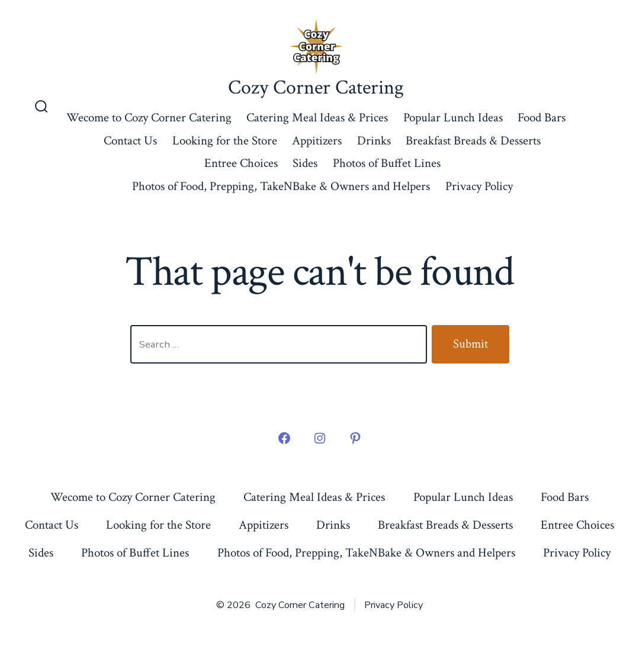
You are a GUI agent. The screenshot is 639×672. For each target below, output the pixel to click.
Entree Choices (241, 163)
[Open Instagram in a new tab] (320, 438)
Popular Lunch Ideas (453, 118)
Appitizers (317, 141)
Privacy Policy (479, 186)
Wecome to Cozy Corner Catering (149, 118)
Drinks (374, 141)
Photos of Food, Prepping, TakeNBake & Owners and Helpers (281, 186)
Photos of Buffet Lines (387, 163)
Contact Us (130, 141)
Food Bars (542, 118)
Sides (305, 163)
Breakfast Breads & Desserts (473, 141)
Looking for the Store (225, 141)
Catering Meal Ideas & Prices (317, 118)
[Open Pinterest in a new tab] (355, 438)
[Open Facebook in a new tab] (284, 438)
